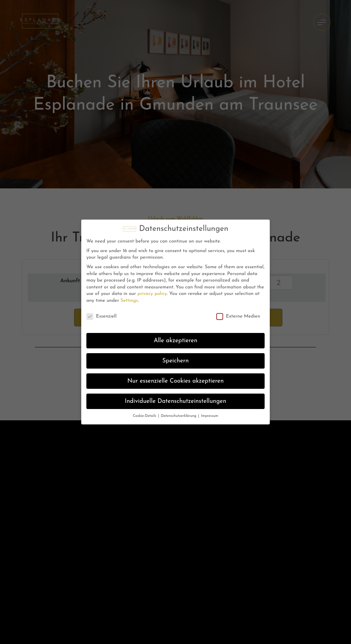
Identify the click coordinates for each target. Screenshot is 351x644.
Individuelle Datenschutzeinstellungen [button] (175, 401)
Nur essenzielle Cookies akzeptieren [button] (175, 381)
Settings (129, 301)
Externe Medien (238, 316)
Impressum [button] (209, 416)
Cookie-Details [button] (145, 416)
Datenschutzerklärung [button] (179, 416)
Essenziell (101, 316)
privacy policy (152, 294)
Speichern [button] (175, 361)
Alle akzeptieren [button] (175, 341)
